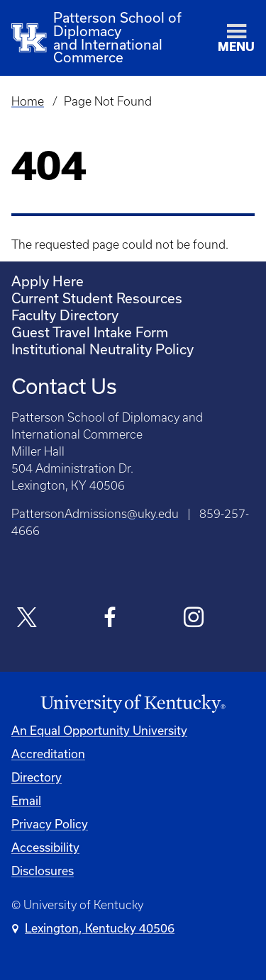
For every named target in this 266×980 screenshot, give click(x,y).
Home (28, 101)
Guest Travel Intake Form (90, 332)
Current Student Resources (97, 298)
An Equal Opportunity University (99, 730)
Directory (37, 777)
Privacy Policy (50, 824)
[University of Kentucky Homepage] (133, 704)
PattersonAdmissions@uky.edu (95, 514)
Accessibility (45, 847)
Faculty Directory (65, 315)
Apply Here (48, 281)
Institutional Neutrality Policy (102, 349)
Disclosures (43, 871)
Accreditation (48, 754)
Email (26, 800)
